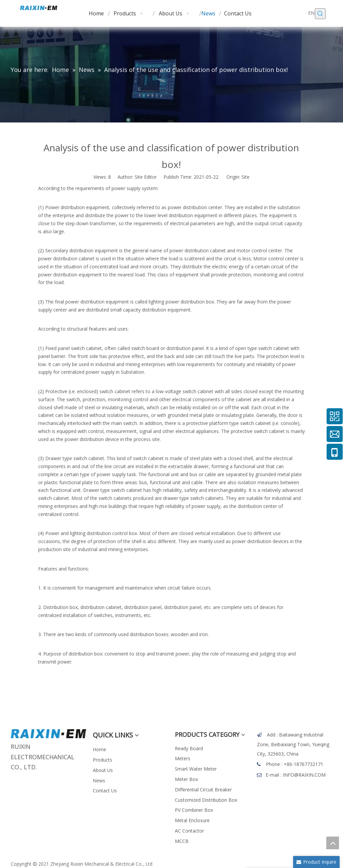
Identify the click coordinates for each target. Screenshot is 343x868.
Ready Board (189, 748)
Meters (183, 758)
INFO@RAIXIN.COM (304, 775)
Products (102, 760)
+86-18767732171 (303, 764)
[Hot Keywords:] (320, 14)
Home (99, 749)
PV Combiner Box (194, 810)
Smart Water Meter (196, 769)
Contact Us (105, 791)
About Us (103, 770)
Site (246, 177)
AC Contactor (189, 831)
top (333, 843)
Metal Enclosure (192, 820)
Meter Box (186, 779)
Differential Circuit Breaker (203, 790)
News (99, 780)
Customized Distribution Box (206, 800)
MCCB (182, 841)
